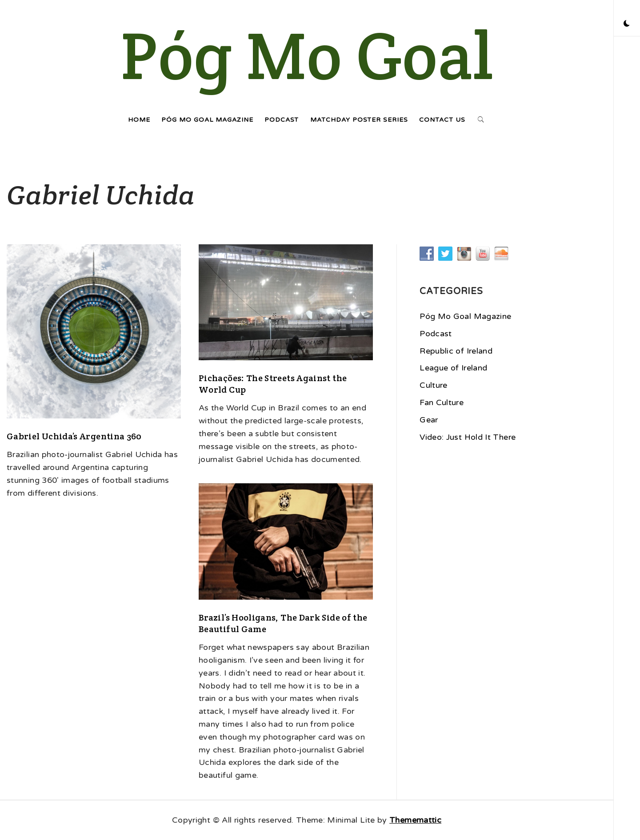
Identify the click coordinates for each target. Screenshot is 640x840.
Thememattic (415, 820)
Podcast (282, 120)
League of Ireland (453, 368)
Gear (429, 420)
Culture (434, 385)
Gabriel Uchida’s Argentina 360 (74, 436)
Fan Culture (442, 402)
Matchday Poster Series (359, 120)
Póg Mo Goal (307, 56)
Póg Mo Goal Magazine (207, 120)
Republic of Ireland (456, 351)
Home (139, 120)
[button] (627, 24)
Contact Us (442, 120)
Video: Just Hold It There (468, 437)
